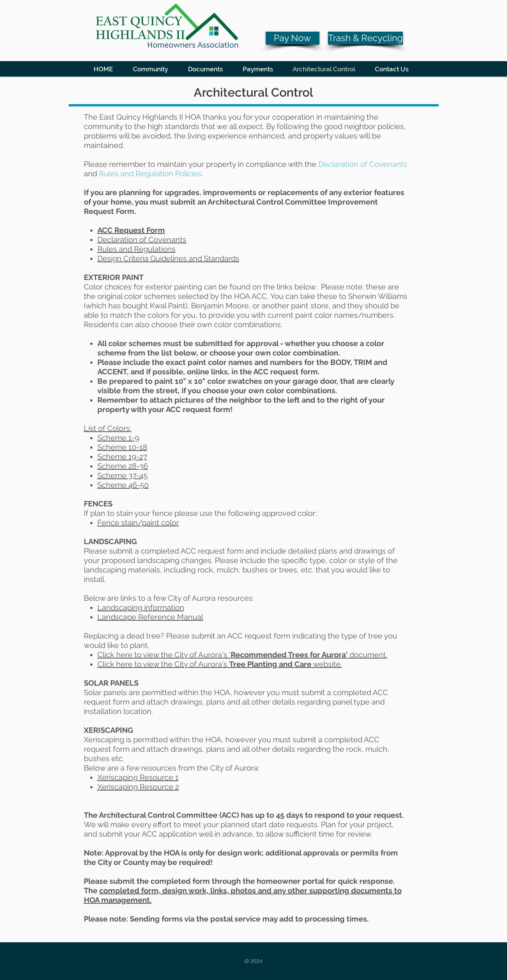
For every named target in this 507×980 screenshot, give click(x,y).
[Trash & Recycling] (365, 38)
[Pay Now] (293, 38)
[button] (151, 69)
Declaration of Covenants (142, 240)
